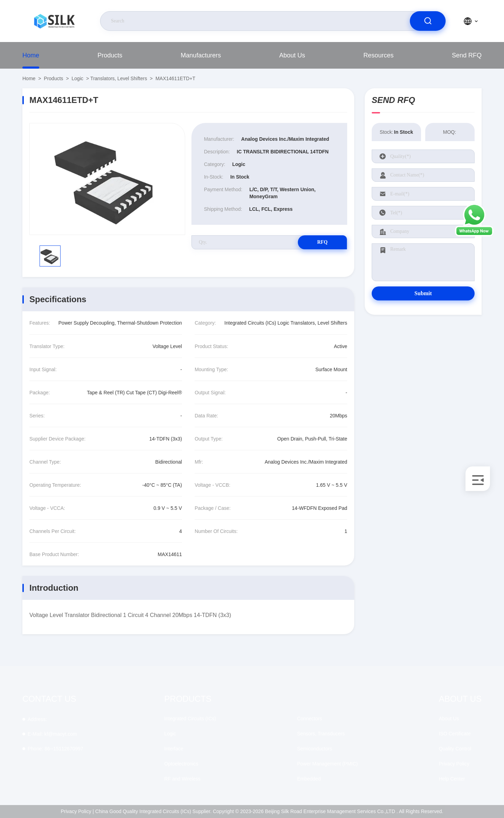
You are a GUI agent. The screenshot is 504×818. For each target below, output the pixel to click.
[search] (428, 21)
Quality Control (455, 749)
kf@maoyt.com (52, 734)
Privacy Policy (454, 764)
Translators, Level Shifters (119, 78)
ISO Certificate (455, 734)
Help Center (452, 779)
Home (31, 55)
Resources (378, 55)
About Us (292, 55)
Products (110, 55)
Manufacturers (201, 55)
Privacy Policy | (78, 811)
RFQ (322, 242)
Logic (78, 78)
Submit (423, 293)
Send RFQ (467, 55)
